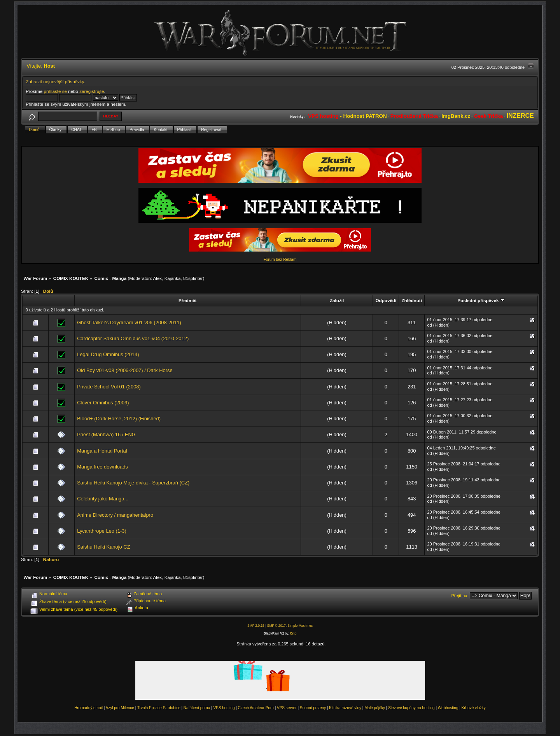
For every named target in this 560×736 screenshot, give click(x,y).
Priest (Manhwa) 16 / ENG (106, 434)
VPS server (287, 708)
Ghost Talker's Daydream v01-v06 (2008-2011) (129, 323)
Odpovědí (386, 300)
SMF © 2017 (276, 626)
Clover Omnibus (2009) (103, 403)
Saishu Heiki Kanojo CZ (103, 547)
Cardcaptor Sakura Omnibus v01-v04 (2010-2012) (133, 338)
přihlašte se (55, 91)
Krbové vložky (474, 708)
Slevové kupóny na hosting (411, 708)
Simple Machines (300, 626)
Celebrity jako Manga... (103, 499)
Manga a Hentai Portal (102, 451)
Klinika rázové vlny (345, 708)
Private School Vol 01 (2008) (109, 387)
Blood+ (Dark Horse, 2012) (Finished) (119, 419)
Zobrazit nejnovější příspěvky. (55, 81)
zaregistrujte (92, 91)
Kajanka (173, 278)
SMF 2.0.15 (256, 626)
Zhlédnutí (411, 300)
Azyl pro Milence (120, 708)
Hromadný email (88, 708)
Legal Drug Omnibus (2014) (108, 354)
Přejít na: (460, 596)
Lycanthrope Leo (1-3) (102, 531)
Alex (158, 278)
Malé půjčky (375, 708)
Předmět (188, 300)
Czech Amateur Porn (256, 708)
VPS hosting (224, 708)
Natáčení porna (197, 708)
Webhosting (448, 708)
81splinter (193, 278)
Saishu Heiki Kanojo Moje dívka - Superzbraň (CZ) (133, 483)
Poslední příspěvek (481, 300)
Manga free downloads (102, 467)
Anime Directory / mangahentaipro (115, 515)
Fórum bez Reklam (280, 260)
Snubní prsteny (313, 708)
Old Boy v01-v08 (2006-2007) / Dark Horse (125, 370)
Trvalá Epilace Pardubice (159, 708)
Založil (337, 300)
